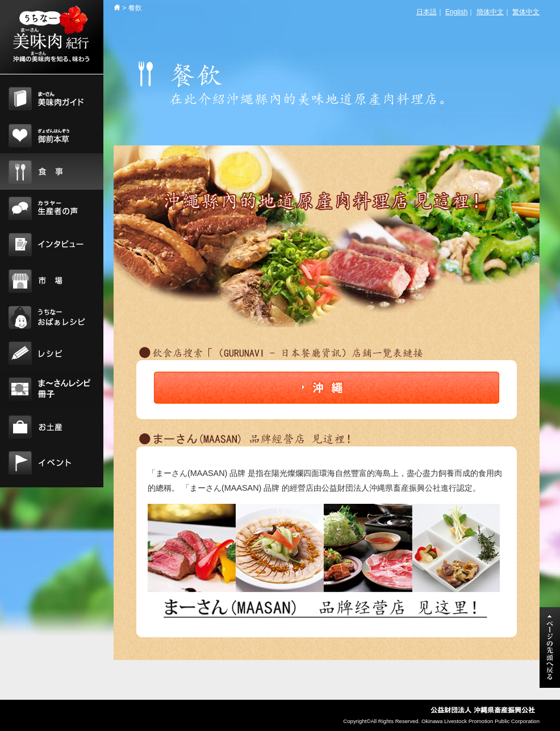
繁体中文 (526, 12)
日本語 (427, 12)
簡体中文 (490, 12)
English (456, 12)
